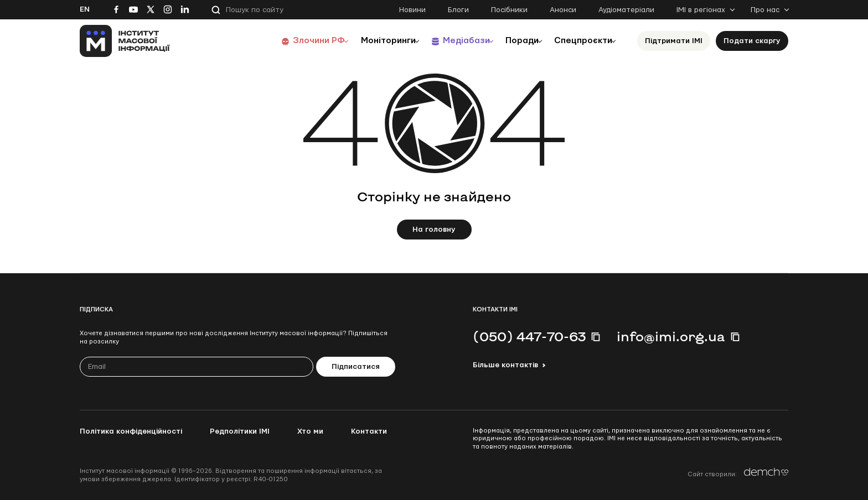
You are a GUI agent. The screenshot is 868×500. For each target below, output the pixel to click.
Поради (512, 41)
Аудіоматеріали (626, 10)
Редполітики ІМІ (240, 431)
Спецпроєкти (580, 41)
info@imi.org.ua (671, 336)
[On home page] (125, 41)
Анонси (563, 10)
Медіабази (450, 41)
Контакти (369, 431)
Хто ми (310, 431)
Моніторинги (367, 41)
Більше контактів (505, 365)
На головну (434, 230)
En (85, 9)
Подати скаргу (752, 41)
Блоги (458, 10)
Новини (412, 10)
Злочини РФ (293, 41)
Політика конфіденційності (131, 431)
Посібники (509, 10)
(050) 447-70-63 (529, 336)
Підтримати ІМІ (674, 41)
